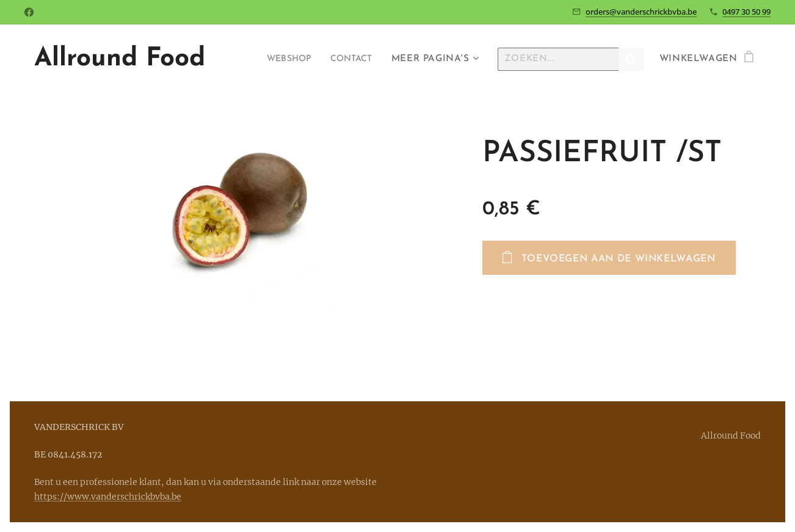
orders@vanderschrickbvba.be (641, 12)
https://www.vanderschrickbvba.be (108, 497)
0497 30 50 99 (746, 12)
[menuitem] (282, 59)
